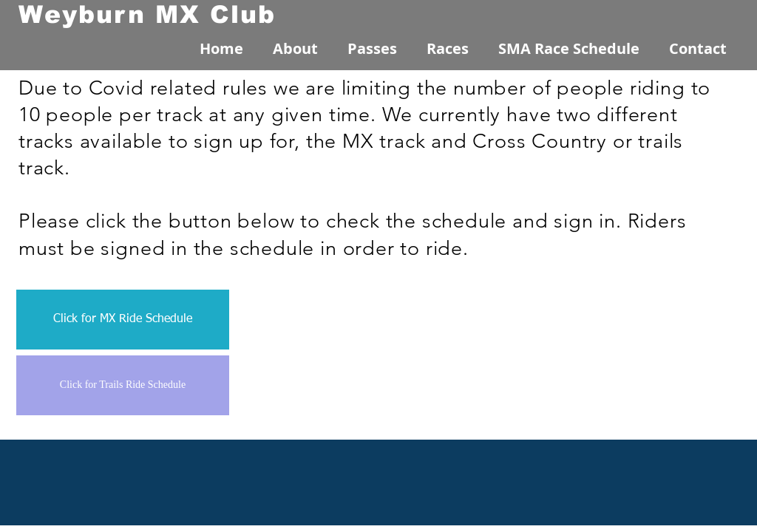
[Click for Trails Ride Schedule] (123, 385)
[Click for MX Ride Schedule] (123, 320)
